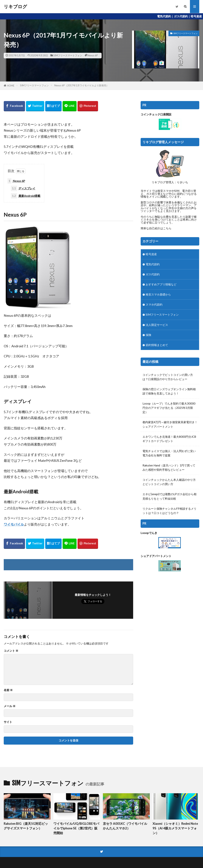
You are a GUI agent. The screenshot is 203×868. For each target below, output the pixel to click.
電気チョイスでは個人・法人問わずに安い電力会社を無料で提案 (169, 453)
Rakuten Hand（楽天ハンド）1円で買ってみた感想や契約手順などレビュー (169, 467)
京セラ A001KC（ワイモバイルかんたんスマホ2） (125, 826)
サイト (8, 722)
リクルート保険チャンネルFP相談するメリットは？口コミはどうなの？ (169, 511)
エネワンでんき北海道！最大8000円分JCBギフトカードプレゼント (169, 439)
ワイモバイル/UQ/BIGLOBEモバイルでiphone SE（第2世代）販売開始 (76, 828)
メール (10, 706)
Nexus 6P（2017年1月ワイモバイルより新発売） (82, 85)
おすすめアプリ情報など (161, 284)
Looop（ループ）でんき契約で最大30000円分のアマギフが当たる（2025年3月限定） (169, 408)
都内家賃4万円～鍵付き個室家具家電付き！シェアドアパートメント (170, 424)
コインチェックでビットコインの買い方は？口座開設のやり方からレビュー (168, 377)
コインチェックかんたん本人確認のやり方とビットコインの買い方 (169, 482)
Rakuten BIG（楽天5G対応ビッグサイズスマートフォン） (26, 826)
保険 (148, 335)
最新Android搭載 (26, 196)
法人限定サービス (157, 325)
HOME (11, 86)
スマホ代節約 (154, 304)
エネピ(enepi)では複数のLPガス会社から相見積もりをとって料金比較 (169, 496)
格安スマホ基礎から (158, 294)
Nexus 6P (93, 55)
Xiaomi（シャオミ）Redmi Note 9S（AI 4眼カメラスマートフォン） (175, 828)
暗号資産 (151, 254)
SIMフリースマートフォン (68, 55)
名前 (8, 690)
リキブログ (15, 7)
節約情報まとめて (157, 345)
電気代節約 (153, 264)
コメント (11, 651)
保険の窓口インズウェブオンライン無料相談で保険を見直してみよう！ (169, 391)
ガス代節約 (153, 274)
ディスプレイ (23, 188)
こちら (167, 228)
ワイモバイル (14, 524)
